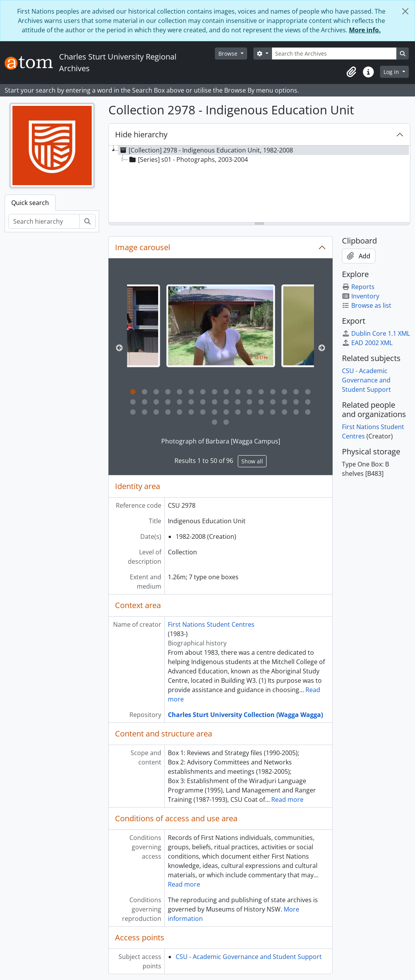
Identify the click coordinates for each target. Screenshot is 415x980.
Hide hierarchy (141, 134)
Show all (252, 461)
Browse (229, 53)
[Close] (405, 11)
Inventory (361, 296)
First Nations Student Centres (211, 624)
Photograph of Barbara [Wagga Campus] (221, 441)
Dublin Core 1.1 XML (376, 333)
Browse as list (367, 305)
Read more (287, 799)
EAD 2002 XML (367, 343)
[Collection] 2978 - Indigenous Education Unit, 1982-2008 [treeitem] (206, 150)
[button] (351, 72)
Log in (392, 72)
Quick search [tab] (30, 203)
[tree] (259, 184)
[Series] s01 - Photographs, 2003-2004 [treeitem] (188, 160)
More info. (365, 30)
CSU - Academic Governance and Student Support (249, 957)
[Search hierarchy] (44, 221)
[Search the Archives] (334, 53)
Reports (358, 287)
